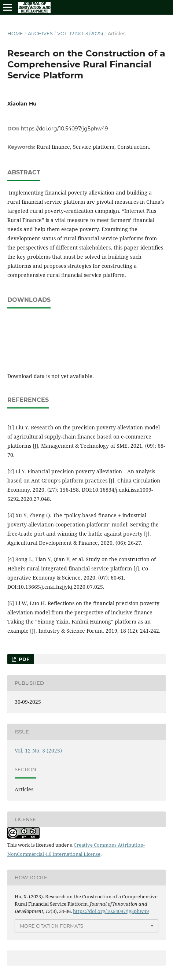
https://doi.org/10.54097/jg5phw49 (65, 129)
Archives (40, 33)
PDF (23, 659)
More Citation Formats (51, 926)
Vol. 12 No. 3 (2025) (80, 33)
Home (15, 33)
